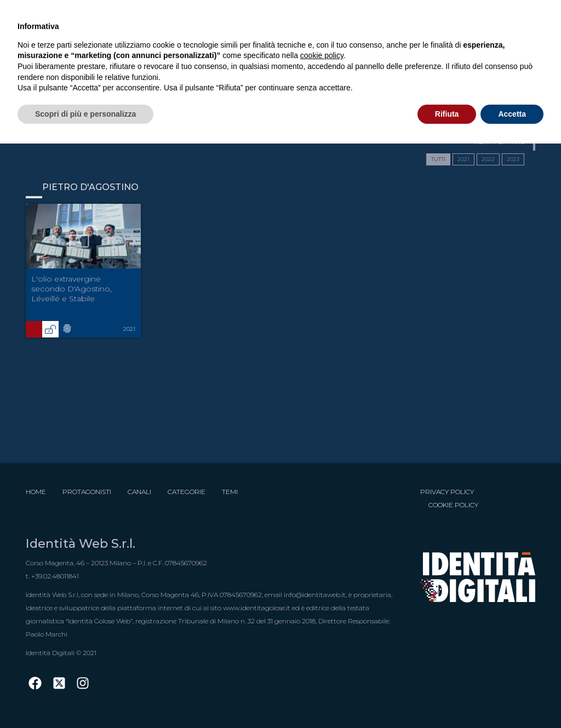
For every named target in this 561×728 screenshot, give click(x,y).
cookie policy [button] (322, 55)
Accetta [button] (512, 114)
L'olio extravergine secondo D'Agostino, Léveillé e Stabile (71, 289)
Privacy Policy (447, 492)
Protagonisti (87, 492)
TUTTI (438, 159)
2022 (488, 159)
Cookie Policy (453, 505)
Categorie (187, 492)
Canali (139, 492)
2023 (513, 159)
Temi (230, 492)
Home (36, 492)
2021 (463, 159)
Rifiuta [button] (447, 114)
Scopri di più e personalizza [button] (85, 114)
